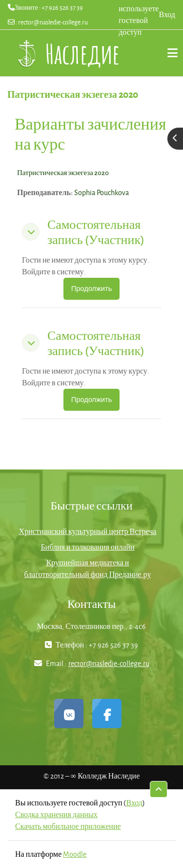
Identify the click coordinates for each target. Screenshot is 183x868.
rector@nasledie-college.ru (53, 22)
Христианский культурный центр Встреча (88, 531)
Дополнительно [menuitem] (169, 53)
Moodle (75, 854)
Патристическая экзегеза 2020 (63, 172)
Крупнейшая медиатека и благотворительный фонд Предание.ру (88, 568)
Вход (167, 14)
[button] (31, 232)
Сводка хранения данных (56, 814)
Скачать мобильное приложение (68, 826)
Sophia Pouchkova (102, 192)
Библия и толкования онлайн (87, 547)
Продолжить (92, 289)
